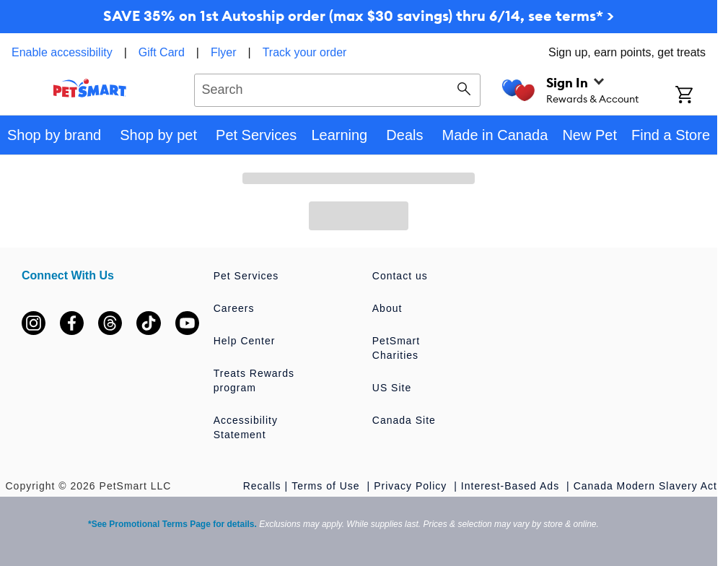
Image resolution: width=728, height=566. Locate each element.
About (387, 308)
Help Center (245, 341)
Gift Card (162, 52)
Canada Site (404, 420)
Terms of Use (327, 486)
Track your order (305, 52)
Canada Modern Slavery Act (645, 486)
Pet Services (246, 276)
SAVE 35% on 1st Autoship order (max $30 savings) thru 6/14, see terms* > (359, 16)
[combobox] (337, 88)
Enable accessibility (62, 52)
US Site (392, 388)
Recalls (262, 486)
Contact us (400, 276)
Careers (234, 308)
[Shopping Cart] (696, 96)
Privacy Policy (412, 486)
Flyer (224, 52)
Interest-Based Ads (512, 486)
